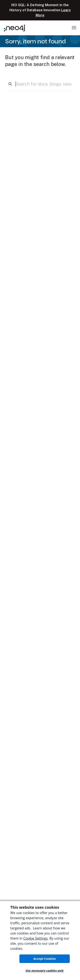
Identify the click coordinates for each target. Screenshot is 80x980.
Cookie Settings (35, 938)
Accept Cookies (44, 959)
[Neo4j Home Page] (15, 28)
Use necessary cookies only (45, 971)
